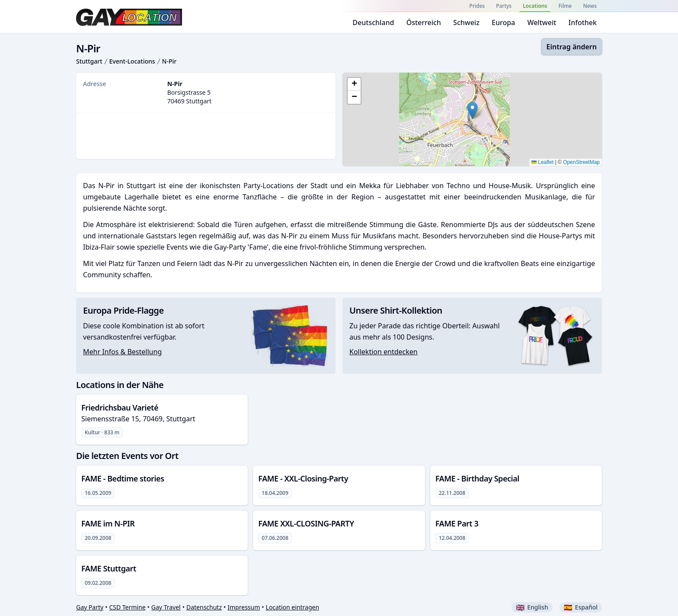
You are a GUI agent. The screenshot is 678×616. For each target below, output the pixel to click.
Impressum (244, 607)
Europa (503, 22)
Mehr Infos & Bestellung (122, 352)
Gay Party (90, 607)
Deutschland (373, 22)
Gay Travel (166, 607)
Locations (535, 6)
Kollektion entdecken (384, 352)
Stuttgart (89, 61)
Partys (504, 6)
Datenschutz (204, 607)
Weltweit (542, 22)
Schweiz (466, 22)
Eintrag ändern (572, 47)
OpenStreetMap (581, 162)
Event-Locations (132, 61)
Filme (565, 6)
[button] (472, 111)
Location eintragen (293, 607)
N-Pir (169, 61)
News (590, 6)
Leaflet (542, 162)
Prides (477, 6)
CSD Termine (127, 607)
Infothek (583, 22)
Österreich (424, 22)
